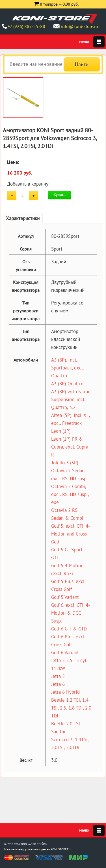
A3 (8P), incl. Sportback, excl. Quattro (67, 368)
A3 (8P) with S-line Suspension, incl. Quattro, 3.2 (71, 399)
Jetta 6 (58, 684)
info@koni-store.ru (80, 26)
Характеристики (23, 218)
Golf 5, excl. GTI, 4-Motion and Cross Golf (71, 534)
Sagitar (58, 732)
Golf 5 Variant (65, 597)
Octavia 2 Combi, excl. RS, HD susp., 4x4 (70, 494)
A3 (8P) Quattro (67, 384)
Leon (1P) (61, 431)
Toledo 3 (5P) (65, 463)
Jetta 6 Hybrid (65, 692)
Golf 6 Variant (65, 652)
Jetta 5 (58, 676)
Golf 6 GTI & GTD (69, 629)
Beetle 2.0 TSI (66, 724)
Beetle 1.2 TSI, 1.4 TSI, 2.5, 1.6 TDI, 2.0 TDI (71, 708)
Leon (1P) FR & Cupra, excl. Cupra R (70, 447)
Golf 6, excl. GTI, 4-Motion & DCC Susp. (71, 613)
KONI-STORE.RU (61, 849)
